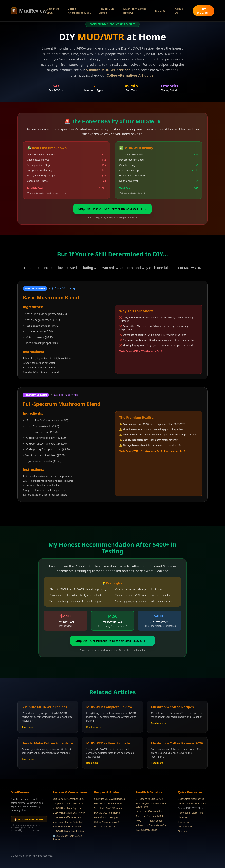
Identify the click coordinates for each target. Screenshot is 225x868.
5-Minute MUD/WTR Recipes (109, 799)
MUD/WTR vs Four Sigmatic (67, 808)
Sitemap (182, 831)
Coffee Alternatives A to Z (80, 11)
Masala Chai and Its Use (107, 827)
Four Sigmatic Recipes (106, 817)
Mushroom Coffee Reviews (135, 11)
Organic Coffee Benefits (149, 811)
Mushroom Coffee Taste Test (68, 822)
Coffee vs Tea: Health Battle (151, 816)
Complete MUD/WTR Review (68, 803)
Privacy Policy (185, 827)
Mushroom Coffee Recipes (108, 803)
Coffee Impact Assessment (192, 803)
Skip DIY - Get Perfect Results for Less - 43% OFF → (112, 641)
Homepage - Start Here (190, 813)
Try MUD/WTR (204, 11)
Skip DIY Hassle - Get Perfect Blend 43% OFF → (112, 209)
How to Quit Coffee (106, 11)
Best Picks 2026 (53, 11)
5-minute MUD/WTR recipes (108, 70)
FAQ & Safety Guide (147, 830)
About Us (179, 11)
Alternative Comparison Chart (152, 825)
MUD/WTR (162, 11)
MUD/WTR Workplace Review (68, 831)
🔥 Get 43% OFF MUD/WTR (29, 819)
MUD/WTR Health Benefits (150, 821)
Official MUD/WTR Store (191, 808)
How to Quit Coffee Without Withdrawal (151, 805)
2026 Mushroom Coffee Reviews (67, 837)
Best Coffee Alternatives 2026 (68, 799)
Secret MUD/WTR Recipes (108, 808)
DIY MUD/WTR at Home (107, 813)
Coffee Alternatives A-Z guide (130, 75)
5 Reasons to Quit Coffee (150, 799)
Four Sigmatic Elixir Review (67, 827)
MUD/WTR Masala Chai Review (69, 813)
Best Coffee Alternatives (191, 799)
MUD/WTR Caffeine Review (67, 817)
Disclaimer (184, 822)
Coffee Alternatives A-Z (107, 822)
